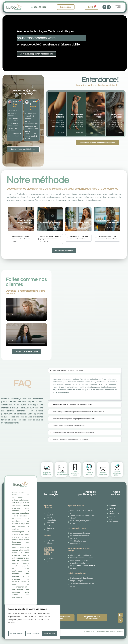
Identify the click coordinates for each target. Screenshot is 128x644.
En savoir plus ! (26, 228)
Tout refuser (49, 634)
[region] (32, 622)
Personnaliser (16, 634)
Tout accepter (33, 634)
